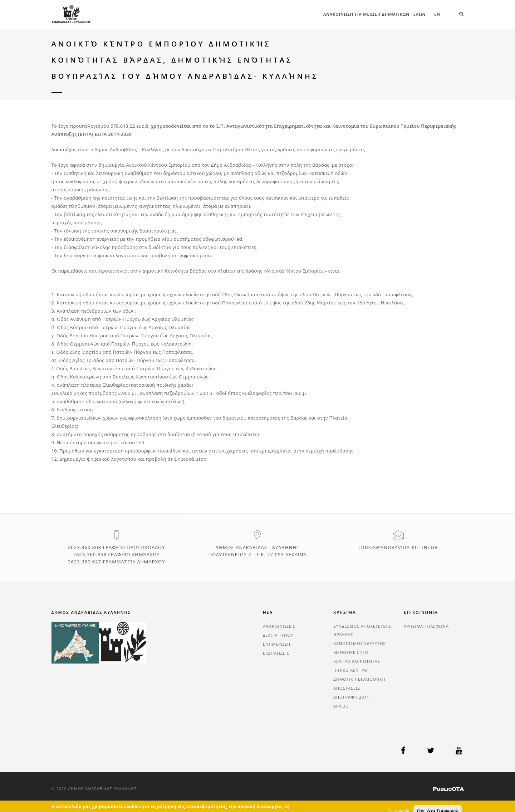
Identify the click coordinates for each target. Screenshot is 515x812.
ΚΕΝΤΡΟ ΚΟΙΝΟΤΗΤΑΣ (357, 661)
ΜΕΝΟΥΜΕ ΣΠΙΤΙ (351, 652)
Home (341, 53)
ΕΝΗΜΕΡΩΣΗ (277, 644)
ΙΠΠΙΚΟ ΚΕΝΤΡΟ (350, 670)
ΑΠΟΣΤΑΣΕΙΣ (347, 688)
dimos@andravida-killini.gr (398, 547)
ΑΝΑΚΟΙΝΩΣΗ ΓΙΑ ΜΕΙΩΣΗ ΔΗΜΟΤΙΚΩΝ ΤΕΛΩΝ (374, 14)
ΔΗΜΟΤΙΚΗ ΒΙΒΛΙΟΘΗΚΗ (359, 679)
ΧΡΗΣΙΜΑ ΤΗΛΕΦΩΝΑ (426, 626)
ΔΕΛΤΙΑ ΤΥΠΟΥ (278, 635)
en (437, 14)
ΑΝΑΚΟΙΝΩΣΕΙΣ (279, 626)
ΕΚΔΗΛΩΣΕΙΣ (276, 653)
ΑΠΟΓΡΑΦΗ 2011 (351, 697)
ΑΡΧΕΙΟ (341, 706)
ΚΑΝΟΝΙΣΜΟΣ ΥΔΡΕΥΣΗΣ (360, 643)
